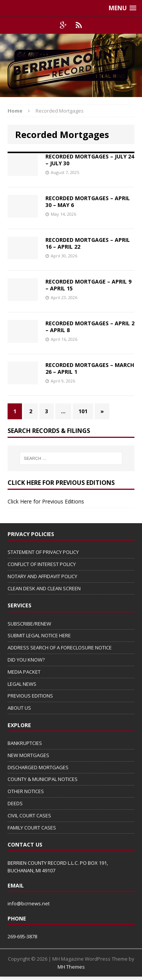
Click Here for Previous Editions (46, 501)
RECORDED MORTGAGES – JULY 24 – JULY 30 (90, 160)
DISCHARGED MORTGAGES (38, 767)
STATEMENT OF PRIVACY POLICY (43, 552)
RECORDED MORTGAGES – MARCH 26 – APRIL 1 (90, 368)
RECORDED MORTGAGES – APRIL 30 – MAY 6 (88, 201)
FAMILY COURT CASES (32, 828)
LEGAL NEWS (22, 684)
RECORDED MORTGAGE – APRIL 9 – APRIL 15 (88, 285)
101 (83, 411)
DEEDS (15, 803)
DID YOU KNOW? (26, 660)
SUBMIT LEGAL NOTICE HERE (39, 635)
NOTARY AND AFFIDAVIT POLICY (42, 576)
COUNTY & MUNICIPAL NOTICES (43, 779)
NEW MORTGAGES (28, 755)
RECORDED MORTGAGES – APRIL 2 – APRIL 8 (90, 327)
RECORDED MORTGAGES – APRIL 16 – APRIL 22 (88, 243)
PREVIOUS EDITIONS (30, 696)
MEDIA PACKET (24, 672)
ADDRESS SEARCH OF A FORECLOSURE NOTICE (60, 648)
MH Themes (71, 967)
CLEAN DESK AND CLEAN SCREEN (44, 588)
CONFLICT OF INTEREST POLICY (42, 564)
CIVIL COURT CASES (29, 815)
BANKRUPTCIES (25, 743)
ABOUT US (19, 708)
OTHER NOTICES (26, 791)
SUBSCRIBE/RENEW (29, 624)
